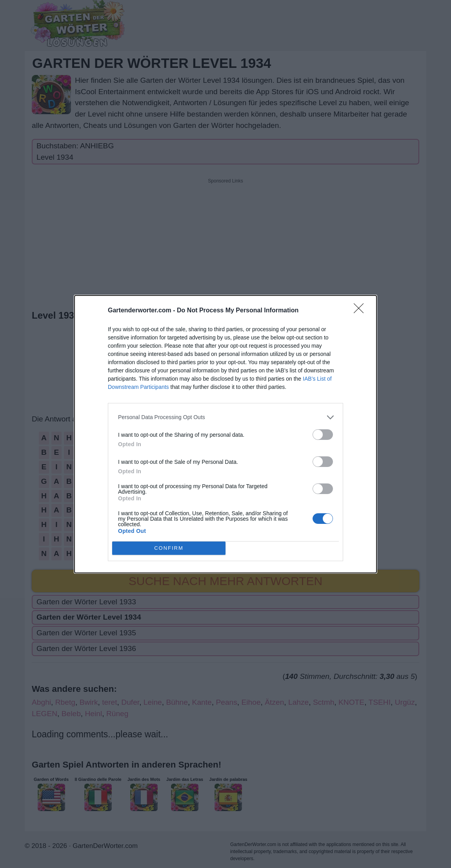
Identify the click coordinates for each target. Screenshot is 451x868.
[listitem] (225, 417)
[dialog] (225, 434)
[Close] (361, 311)
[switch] (323, 435)
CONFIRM (169, 548)
